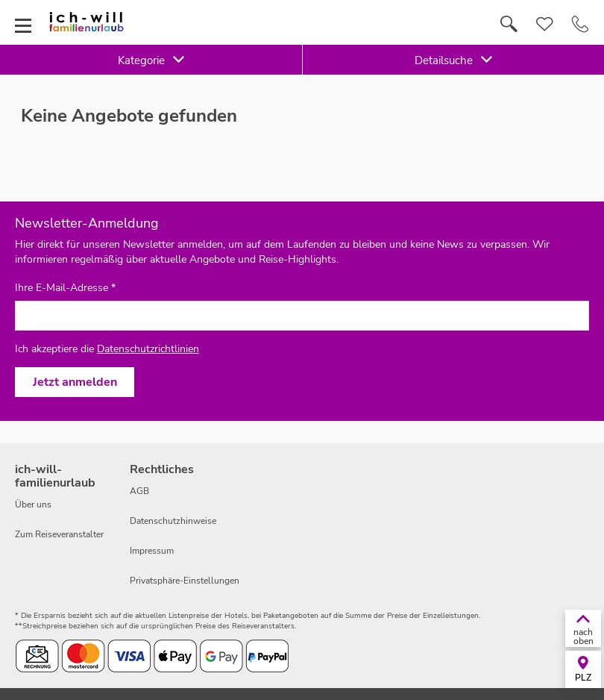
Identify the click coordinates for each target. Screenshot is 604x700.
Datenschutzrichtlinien (148, 349)
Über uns (33, 504)
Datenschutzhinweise (173, 521)
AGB (139, 491)
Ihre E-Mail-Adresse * (65, 288)
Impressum (152, 551)
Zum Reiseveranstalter (59, 534)
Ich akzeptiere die (107, 349)
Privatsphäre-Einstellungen (185, 581)
